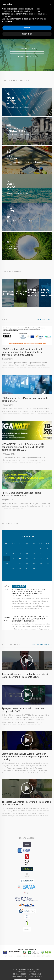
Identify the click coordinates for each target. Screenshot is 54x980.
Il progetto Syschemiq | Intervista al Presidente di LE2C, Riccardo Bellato (27, 803)
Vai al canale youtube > (42, 644)
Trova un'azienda (27, 48)
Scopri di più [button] (27, 34)
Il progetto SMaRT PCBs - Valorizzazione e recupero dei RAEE (23, 710)
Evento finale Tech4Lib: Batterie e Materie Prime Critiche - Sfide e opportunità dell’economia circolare (31, 619)
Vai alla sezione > (45, 319)
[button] (51, 4)
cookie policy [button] (7, 16)
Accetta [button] (27, 28)
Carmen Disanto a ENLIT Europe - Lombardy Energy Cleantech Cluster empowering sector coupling (25, 756)
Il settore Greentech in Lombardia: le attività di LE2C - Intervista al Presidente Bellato (25, 676)
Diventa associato (27, 57)
